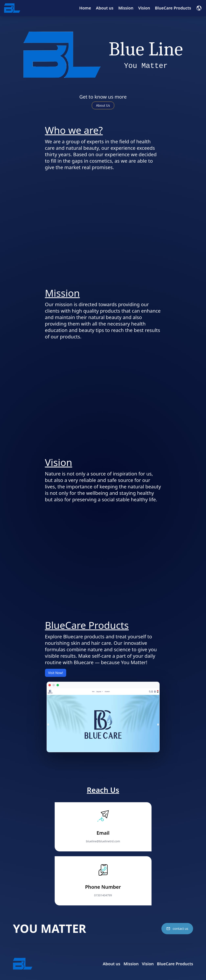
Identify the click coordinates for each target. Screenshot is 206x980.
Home (85, 8)
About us (105, 8)
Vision (144, 8)
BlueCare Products (173, 8)
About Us (103, 105)
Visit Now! (56, 673)
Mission (126, 8)
